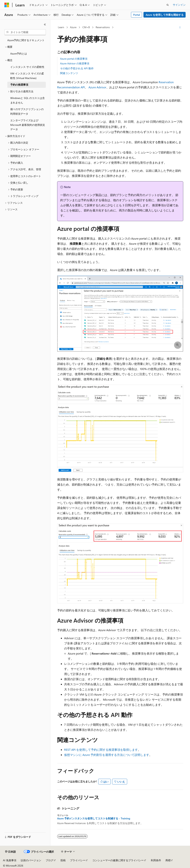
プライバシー (78, 860)
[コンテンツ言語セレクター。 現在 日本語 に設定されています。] (10, 852)
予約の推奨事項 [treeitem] (19, 85)
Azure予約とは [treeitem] (19, 53)
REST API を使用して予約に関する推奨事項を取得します (101, 750)
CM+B (86, 27)
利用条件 (156, 860)
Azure (73, 27)
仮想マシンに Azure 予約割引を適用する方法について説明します (107, 755)
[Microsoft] (7, 5)
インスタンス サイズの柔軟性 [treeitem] (27, 67)
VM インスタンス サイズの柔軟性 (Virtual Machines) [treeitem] (27, 76)
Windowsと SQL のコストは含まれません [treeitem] (27, 100)
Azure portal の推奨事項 (74, 59)
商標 (168, 860)
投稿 (63, 860)
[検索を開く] (168, 5)
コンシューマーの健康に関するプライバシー (118, 860)
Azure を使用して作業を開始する (165, 15)
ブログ (49, 860)
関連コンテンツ (69, 73)
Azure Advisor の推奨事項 (75, 63)
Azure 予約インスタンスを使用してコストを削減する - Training (94, 818)
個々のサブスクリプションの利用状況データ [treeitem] (27, 111)
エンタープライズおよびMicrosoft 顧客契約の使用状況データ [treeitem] (28, 125)
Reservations (103, 27)
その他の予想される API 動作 (77, 68)
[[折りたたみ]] (45, 25)
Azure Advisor (97, 87)
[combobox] (25, 32)
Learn (61, 27)
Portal (137, 15)
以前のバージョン (31, 860)
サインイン (179, 5)
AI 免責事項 (10, 860)
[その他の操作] (180, 27)
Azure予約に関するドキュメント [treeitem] (26, 40)
